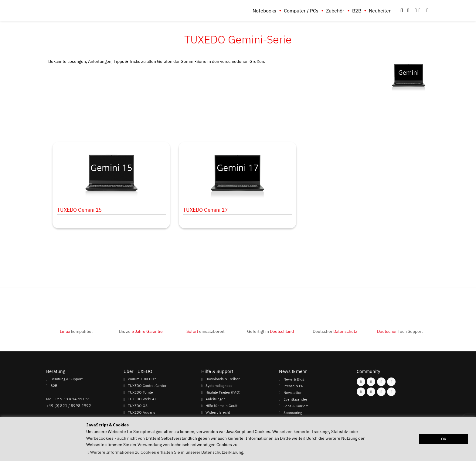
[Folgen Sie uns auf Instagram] (371, 382)
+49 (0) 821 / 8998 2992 (69, 405)
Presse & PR (294, 386)
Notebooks (264, 11)
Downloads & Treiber (223, 379)
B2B (357, 11)
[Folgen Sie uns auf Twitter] (391, 382)
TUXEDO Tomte (140, 392)
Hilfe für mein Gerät (221, 406)
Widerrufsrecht (218, 412)
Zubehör (335, 11)
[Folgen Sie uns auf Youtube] (361, 392)
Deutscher (335, 331)
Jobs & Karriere (296, 406)
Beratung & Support (66, 379)
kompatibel (76, 331)
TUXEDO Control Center (147, 386)
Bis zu (141, 331)
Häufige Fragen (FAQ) (223, 392)
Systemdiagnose (219, 386)
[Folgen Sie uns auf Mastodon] (381, 382)
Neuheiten (380, 11)
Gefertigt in (270, 331)
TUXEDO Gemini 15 (79, 210)
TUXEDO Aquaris (141, 412)
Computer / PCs (301, 11)
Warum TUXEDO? (142, 379)
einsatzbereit (206, 331)
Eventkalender (295, 399)
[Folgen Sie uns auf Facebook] (361, 382)
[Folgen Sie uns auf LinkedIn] (381, 392)
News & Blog (294, 379)
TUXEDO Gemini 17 (205, 210)
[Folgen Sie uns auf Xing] (371, 392)
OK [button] (444, 439)
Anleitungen (216, 399)
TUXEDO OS (138, 406)
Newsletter (292, 392)
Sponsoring (293, 412)
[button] (427, 11)
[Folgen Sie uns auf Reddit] (391, 392)
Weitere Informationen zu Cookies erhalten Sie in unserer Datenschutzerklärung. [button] (167, 452)
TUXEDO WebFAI (142, 399)
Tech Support (400, 331)
